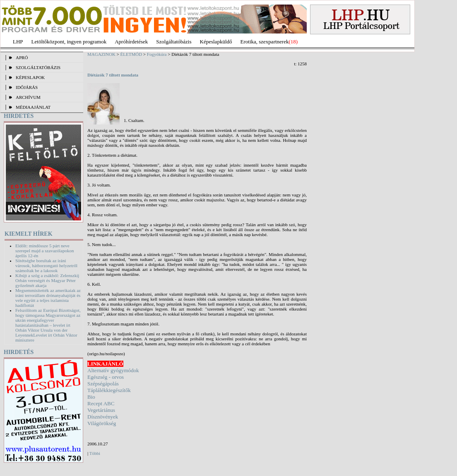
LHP (18, 42)
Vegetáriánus (101, 410)
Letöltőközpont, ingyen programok (69, 42)
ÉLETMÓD (131, 54)
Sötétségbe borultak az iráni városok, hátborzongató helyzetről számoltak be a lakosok (46, 266)
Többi (95, 453)
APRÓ (22, 57)
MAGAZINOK (101, 54)
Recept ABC (101, 403)
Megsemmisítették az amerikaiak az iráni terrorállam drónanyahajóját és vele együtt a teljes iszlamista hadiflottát (48, 298)
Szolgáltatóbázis (174, 42)
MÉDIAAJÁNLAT (33, 107)
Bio (91, 397)
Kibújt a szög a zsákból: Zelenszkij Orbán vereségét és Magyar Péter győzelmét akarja (47, 280)
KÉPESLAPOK (30, 77)
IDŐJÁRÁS (27, 87)
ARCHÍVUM (28, 97)
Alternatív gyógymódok (113, 370)
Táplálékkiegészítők (109, 390)
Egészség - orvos (106, 377)
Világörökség (102, 423)
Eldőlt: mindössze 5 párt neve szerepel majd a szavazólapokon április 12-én (44, 251)
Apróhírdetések (131, 42)
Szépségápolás (103, 384)
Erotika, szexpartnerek (265, 42)
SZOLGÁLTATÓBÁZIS (38, 67)
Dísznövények (103, 417)
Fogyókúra (157, 54)
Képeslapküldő (216, 42)
